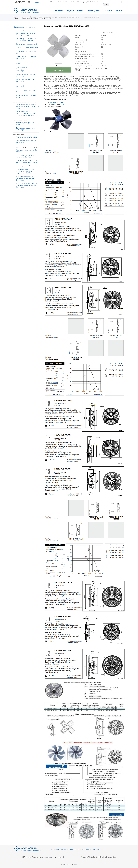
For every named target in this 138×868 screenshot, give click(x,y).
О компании (58, 11)
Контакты (120, 11)
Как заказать (108, 11)
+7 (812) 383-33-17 (22, 2)
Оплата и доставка (94, 11)
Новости (80, 11)
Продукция (70, 11)
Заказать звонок (40, 2)
